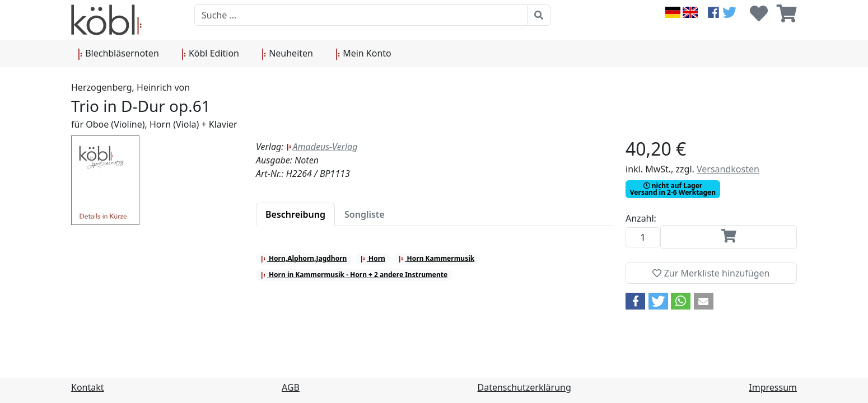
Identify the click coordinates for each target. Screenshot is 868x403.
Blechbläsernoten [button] (118, 54)
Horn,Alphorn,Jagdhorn (304, 258)
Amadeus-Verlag (322, 147)
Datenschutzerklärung (524, 387)
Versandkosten (728, 169)
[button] (635, 301)
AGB (291, 387)
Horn (373, 258)
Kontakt (88, 387)
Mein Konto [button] (363, 54)
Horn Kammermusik (436, 258)
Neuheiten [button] (287, 54)
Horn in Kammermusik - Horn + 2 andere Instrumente (354, 275)
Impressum (773, 387)
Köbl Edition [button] (210, 54)
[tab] (295, 214)
